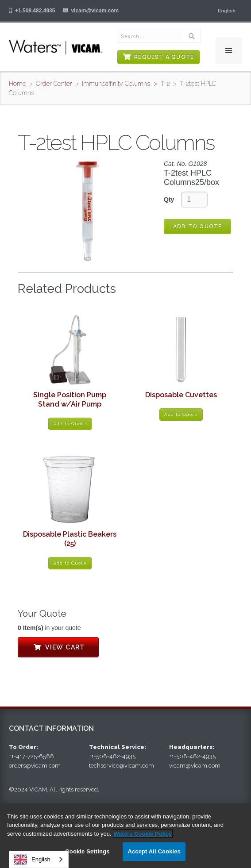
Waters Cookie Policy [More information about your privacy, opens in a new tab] (143, 834)
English (32, 860)
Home (17, 84)
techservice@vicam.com (122, 766)
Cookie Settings (87, 851)
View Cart (58, 647)
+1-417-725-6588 (31, 756)
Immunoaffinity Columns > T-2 (126, 84)
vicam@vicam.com (95, 11)
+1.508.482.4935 (35, 11)
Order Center (54, 84)
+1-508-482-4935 (112, 756)
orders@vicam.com (35, 766)
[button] (227, 11)
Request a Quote (164, 57)
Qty (169, 200)
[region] (125, 836)
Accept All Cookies (154, 851)
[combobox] (39, 859)
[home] (55, 47)
